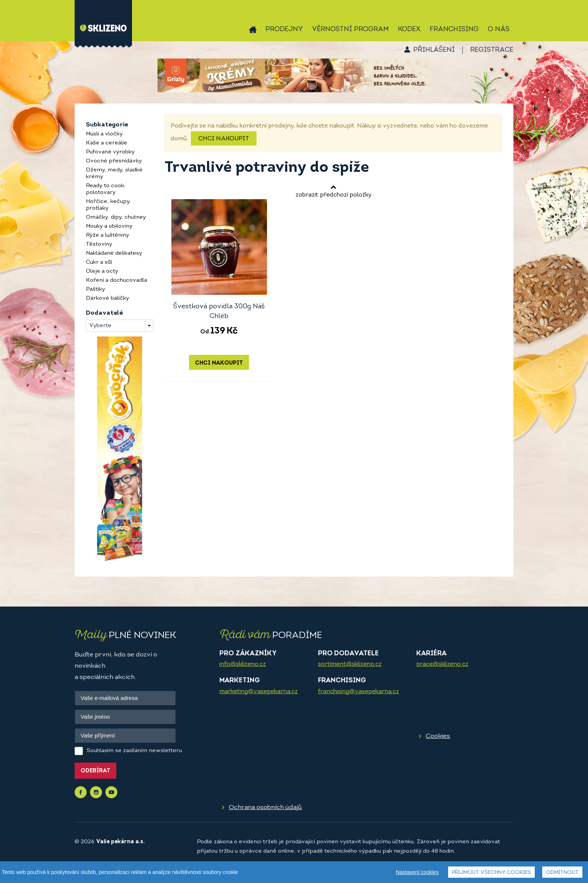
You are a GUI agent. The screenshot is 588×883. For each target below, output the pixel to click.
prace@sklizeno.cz (442, 664)
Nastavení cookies (417, 872)
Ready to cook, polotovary (106, 189)
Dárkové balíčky (107, 298)
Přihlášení (434, 50)
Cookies (438, 736)
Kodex (409, 29)
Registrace (492, 50)
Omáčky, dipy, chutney (116, 217)
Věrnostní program (350, 29)
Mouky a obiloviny (109, 226)
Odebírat (95, 771)
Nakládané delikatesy (114, 253)
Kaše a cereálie (106, 143)
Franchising (454, 29)
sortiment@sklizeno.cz (350, 664)
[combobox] (120, 326)
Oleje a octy (102, 271)
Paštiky (95, 289)
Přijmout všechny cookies (491, 873)
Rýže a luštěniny (107, 235)
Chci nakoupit (224, 139)
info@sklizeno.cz (243, 664)
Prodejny (284, 29)
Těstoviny (99, 244)
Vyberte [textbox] (100, 326)
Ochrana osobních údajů (265, 807)
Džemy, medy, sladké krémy (114, 173)
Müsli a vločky (104, 134)
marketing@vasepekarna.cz (259, 692)
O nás (499, 29)
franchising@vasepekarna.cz (358, 692)
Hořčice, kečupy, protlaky (108, 205)
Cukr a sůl (99, 262)
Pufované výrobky (110, 152)
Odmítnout (562, 873)
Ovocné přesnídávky (114, 161)
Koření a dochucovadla (116, 280)
